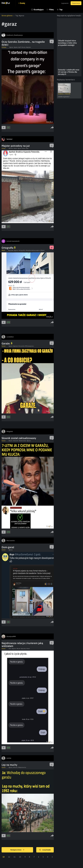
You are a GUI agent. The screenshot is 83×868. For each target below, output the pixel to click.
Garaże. (7, 343)
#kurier (19, 649)
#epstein (29, 47)
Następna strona (17, 850)
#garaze (16, 346)
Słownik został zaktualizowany (19, 438)
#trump (24, 47)
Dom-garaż (8, 547)
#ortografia (22, 250)
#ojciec (11, 441)
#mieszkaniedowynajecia (33, 250)
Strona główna (7, 16)
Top (61, 10)
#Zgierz (42, 250)
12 (9, 857)
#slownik (16, 441)
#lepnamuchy (22, 767)
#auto (24, 148)
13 (4, 857)
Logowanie (65, 3)
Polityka (4, 47)
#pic (27, 148)
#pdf (20, 47)
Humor (4, 148)
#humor (11, 148)
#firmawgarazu (30, 346)
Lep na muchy (9, 765)
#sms (10, 649)
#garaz (11, 47)
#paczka (23, 649)
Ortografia (9, 248)
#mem (15, 148)
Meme (3, 250)
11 (15, 857)
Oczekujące (39, 10)
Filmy (51, 10)
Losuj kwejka (45, 850)
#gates (16, 47)
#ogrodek (11, 250)
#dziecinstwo (23, 441)
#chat (28, 649)
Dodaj (22, 3)
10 (20, 857)
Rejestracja (76, 3)
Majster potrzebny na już (16, 146)
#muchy (15, 767)
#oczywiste (22, 346)
